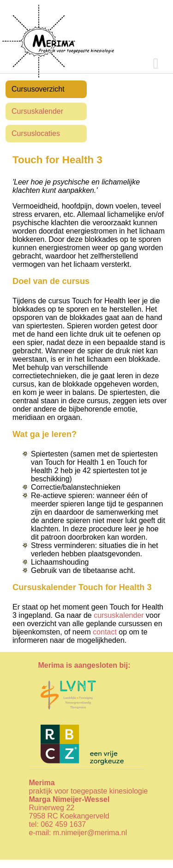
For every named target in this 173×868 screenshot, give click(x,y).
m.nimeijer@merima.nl (90, 833)
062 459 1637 (63, 824)
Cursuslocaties (36, 133)
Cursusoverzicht (38, 89)
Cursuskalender (37, 111)
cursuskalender (119, 615)
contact (105, 632)
